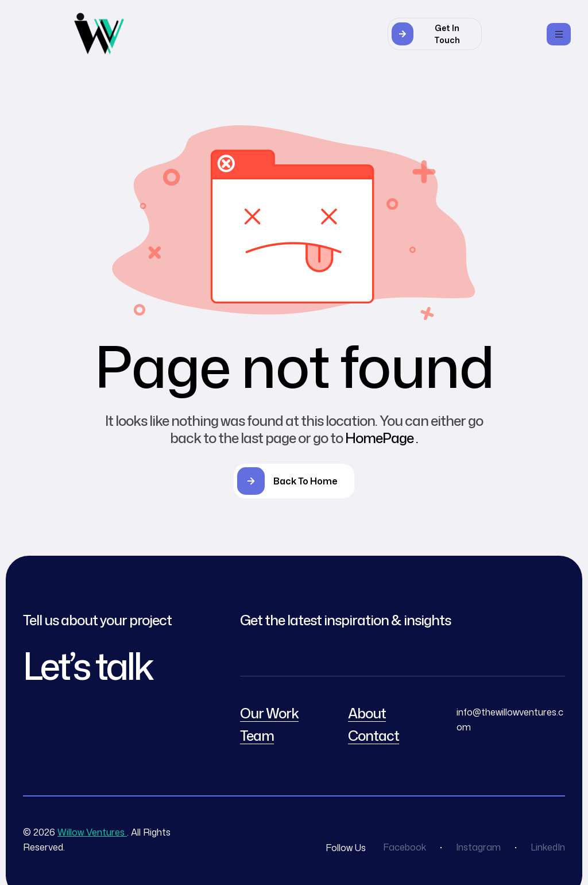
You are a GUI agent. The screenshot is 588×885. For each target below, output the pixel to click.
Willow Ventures (92, 832)
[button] (435, 34)
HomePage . (382, 438)
